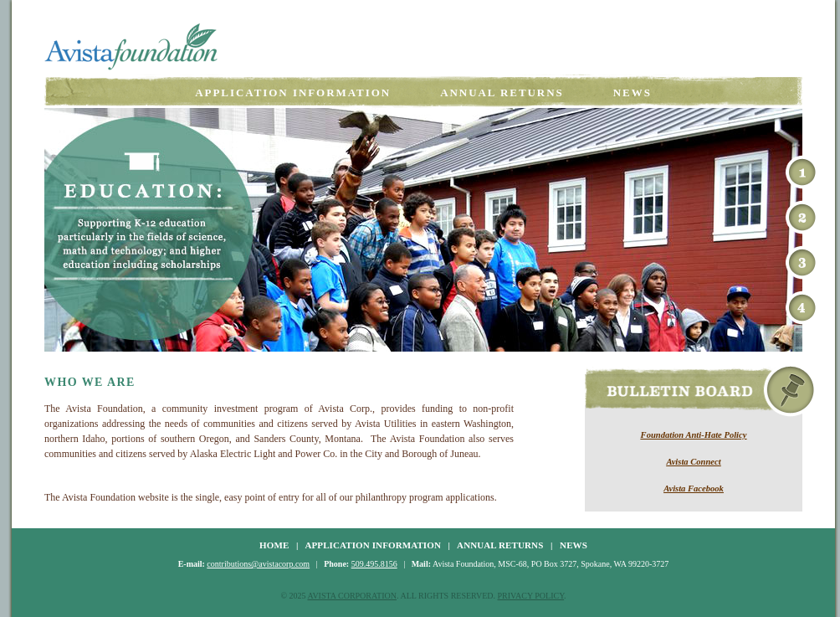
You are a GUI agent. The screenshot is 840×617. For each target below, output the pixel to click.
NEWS (574, 545)
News (633, 93)
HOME (274, 545)
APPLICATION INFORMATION (373, 545)
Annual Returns (502, 93)
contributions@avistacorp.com (258, 564)
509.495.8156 (374, 564)
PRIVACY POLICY (531, 596)
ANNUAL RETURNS (500, 545)
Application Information (293, 93)
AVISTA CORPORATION (352, 596)
